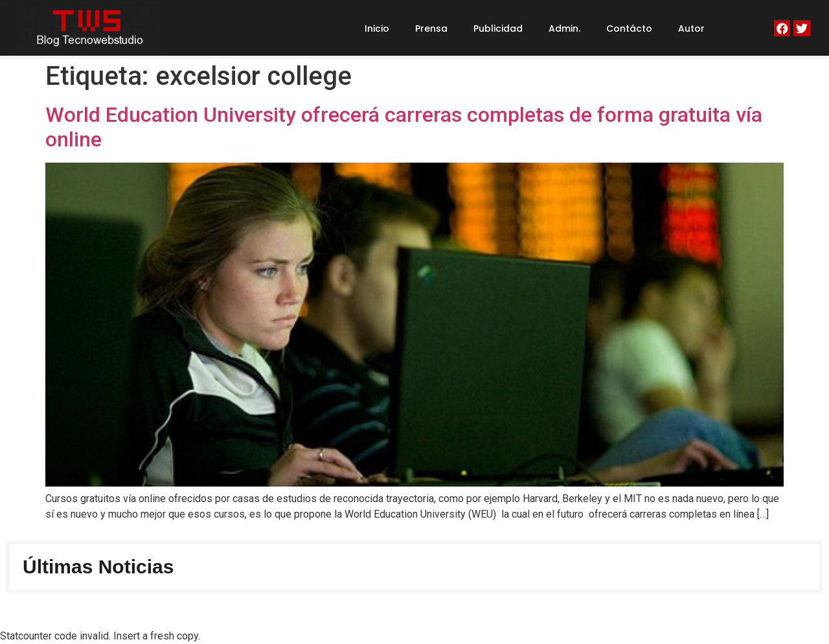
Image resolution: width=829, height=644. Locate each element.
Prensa (431, 29)
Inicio (377, 29)
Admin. (564, 29)
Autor (691, 29)
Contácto (629, 29)
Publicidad (498, 29)
